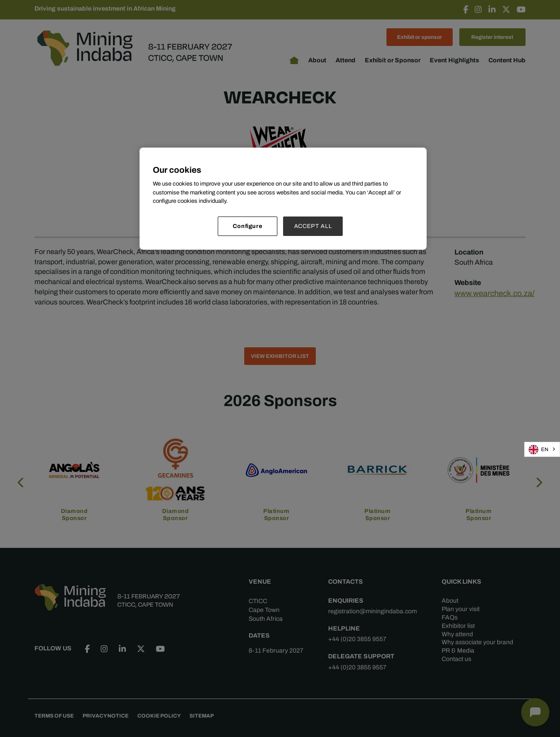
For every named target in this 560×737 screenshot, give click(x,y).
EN (539, 450)
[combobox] (542, 449)
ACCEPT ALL (313, 226)
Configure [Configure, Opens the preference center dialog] (248, 226)
